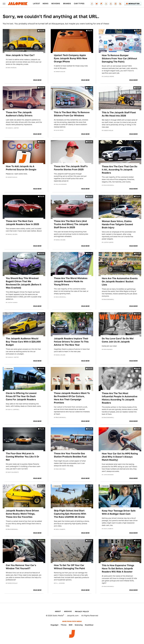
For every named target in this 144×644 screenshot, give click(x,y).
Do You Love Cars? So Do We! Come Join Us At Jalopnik (118, 340)
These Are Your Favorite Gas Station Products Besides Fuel (70, 455)
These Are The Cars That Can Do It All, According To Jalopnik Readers (120, 170)
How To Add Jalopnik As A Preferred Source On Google (21, 168)
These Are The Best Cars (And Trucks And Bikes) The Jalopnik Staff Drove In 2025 (71, 224)
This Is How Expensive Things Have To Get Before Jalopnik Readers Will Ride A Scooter (118, 569)
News (46, 4)
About (58, 611)
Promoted (9, 369)
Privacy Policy (82, 612)
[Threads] (111, 4)
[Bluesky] (97, 4)
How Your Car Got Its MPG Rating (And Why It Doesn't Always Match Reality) (120, 457)
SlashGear (89, 625)
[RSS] (120, 4)
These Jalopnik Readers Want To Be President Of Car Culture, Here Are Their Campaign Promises (72, 398)
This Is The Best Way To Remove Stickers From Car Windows (72, 114)
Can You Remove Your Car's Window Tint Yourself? (21, 567)
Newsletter (133, 4)
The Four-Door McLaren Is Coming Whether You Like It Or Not (22, 457)
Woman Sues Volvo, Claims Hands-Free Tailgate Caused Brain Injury (117, 224)
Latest (36, 4)
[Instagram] (116, 4)
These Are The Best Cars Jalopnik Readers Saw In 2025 (22, 223)
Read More (37, 80)
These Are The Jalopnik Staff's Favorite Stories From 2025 (71, 168)
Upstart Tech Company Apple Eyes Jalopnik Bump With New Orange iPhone (71, 58)
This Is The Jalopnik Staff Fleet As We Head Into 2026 (119, 114)
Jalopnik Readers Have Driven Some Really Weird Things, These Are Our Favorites (22, 514)
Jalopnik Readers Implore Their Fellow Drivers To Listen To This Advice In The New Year (71, 342)
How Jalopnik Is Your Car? (20, 55)
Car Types (79, 4)
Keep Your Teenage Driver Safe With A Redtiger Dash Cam (119, 512)
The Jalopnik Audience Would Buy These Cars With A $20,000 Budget (23, 342)
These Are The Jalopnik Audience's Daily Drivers (19, 114)
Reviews (56, 4)
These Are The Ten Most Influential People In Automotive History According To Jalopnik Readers (120, 398)
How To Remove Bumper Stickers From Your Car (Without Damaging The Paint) (119, 58)
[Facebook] (92, 4)
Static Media (58, 616)
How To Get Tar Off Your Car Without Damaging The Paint (69, 567)
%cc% (42, 31)
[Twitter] (106, 4)
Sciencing (79, 625)
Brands (67, 4)
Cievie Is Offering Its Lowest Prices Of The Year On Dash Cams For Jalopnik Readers (21, 396)
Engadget (55, 625)
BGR (71, 625)
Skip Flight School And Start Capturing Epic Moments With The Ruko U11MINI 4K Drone (70, 514)
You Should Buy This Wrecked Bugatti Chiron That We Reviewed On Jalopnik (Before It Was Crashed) (24, 283)
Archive (68, 611)
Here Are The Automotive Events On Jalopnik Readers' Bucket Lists (120, 281)
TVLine (64, 625)
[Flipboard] (101, 4)
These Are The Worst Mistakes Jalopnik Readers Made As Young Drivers (71, 281)
